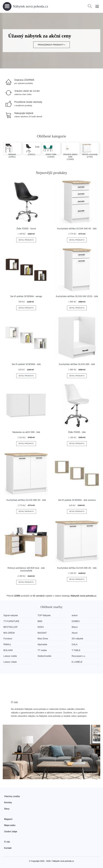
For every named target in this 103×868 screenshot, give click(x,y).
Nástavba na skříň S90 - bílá (26, 432)
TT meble (42, 650)
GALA (75, 644)
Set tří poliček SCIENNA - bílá (26, 364)
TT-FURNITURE (11, 621)
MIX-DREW (9, 633)
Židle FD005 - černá (26, 229)
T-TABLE (76, 650)
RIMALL (7, 644)
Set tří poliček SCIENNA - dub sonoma (77, 500)
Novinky (8, 802)
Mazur (75, 627)
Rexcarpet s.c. (79, 656)
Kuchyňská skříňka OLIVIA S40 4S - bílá (77, 229)
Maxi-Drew (43, 639)
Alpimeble (42, 644)
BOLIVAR (8, 650)
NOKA (41, 627)
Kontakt (8, 848)
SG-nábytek (77, 639)
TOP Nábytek (44, 615)
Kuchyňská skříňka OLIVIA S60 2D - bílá (77, 568)
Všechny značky (12, 796)
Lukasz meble (10, 656)
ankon (75, 615)
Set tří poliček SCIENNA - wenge (26, 296)
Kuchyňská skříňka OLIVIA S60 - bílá (77, 364)
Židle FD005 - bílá (77, 432)
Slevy (7, 809)
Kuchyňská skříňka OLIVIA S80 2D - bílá (26, 500)
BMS (40, 621)
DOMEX (76, 621)
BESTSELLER (10, 627)
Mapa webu (10, 825)
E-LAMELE (77, 662)
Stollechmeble (45, 656)
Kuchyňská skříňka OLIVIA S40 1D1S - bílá (77, 296)
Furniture (8, 639)
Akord (75, 633)
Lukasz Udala (10, 662)
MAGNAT (42, 633)
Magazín (8, 819)
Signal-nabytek (11, 615)
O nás (7, 842)
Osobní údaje (11, 832)
